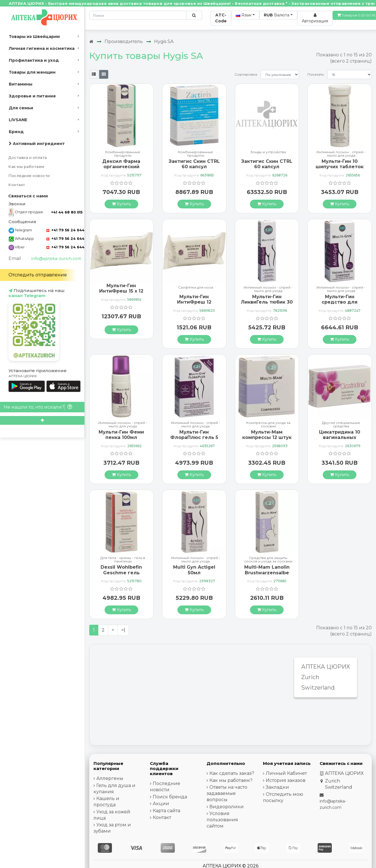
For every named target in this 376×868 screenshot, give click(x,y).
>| (123, 630)
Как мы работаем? (231, 780)
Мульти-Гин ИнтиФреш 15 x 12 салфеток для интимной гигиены (121, 294)
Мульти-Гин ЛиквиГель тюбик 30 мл (267, 302)
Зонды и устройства (268, 152)
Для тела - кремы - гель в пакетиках (123, 560)
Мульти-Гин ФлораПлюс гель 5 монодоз (194, 437)
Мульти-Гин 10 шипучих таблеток (340, 164)
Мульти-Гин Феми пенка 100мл (121, 435)
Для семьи (21, 108)
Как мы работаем (26, 167)
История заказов (286, 780)
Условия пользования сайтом (222, 820)
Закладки (277, 787)
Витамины (21, 84)
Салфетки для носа (196, 288)
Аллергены (110, 778)
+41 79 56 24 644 (65, 230)
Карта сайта (166, 811)
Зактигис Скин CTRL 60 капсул (194, 164)
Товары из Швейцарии (34, 37)
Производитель (124, 41)
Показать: (316, 74)
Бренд (16, 132)
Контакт (17, 185)
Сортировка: (246, 74)
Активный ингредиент (37, 144)
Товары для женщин (32, 72)
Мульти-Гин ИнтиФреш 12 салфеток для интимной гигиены (194, 305)
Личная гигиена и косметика (42, 48)
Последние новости (29, 176)
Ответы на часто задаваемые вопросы (227, 793)
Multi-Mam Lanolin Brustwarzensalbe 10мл (267, 572)
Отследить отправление (38, 275)
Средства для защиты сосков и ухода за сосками (268, 560)
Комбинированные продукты (123, 154)
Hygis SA (164, 41)
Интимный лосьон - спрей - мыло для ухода (341, 154)
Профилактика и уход (34, 60)
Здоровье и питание (32, 96)
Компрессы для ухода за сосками (268, 425)
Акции (161, 804)
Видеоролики (227, 807)
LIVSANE (18, 120)
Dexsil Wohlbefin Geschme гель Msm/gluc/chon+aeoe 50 (121, 575)
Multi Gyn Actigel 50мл (194, 570)
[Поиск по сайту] (194, 15)
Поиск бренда (170, 797)
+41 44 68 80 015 (67, 212)
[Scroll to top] (42, 420)
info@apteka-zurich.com (56, 259)
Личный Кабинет (286, 773)
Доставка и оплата (28, 158)
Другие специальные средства (341, 425)
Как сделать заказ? (232, 773)
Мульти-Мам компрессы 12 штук (267, 435)
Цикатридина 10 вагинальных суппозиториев (340, 437)
